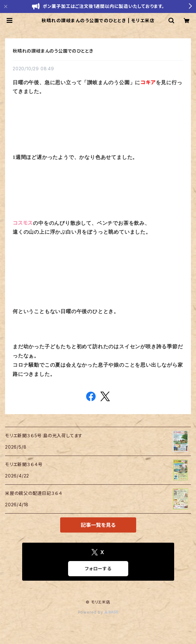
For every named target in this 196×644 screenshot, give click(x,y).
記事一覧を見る (98, 525)
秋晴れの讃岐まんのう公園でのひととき (53, 51)
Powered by (98, 612)
